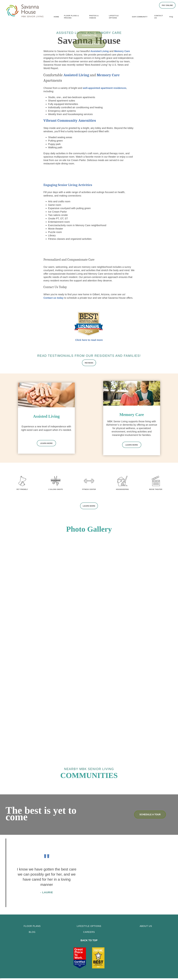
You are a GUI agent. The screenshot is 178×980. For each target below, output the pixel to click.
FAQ (171, 16)
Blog (32, 931)
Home (56, 16)
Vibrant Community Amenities (70, 120)
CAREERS (89, 931)
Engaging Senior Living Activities (68, 185)
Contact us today (54, 298)
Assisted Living (100, 51)
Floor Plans (32, 925)
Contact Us (159, 16)
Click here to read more (89, 340)
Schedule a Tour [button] (89, 44)
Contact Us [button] (89, 35)
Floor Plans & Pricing (71, 16)
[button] (167, 5)
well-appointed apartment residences (105, 88)
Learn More (46, 443)
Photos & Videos (94, 16)
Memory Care (122, 51)
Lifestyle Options (114, 16)
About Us (146, 925)
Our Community (140, 16)
